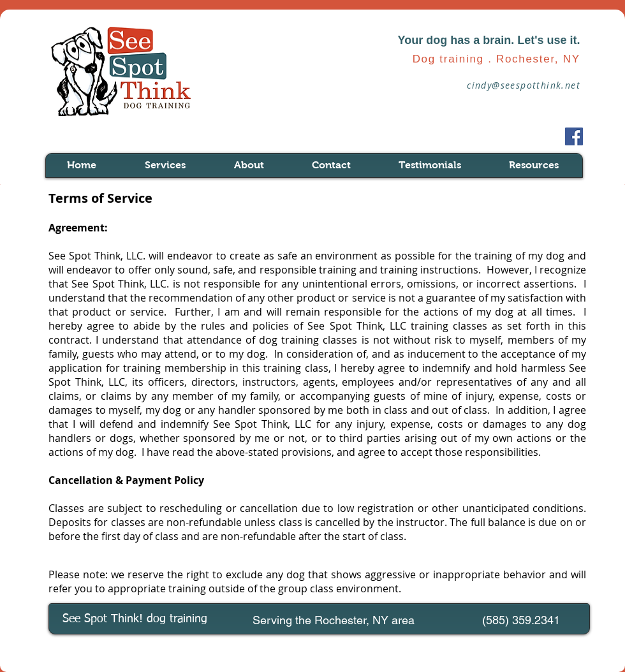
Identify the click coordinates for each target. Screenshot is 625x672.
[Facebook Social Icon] (574, 136)
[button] (180, 165)
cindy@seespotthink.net (524, 85)
